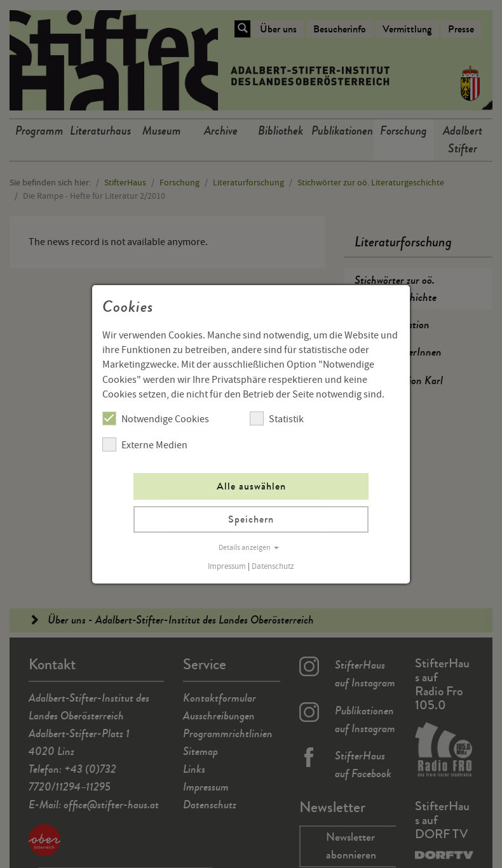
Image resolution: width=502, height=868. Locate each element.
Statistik (277, 418)
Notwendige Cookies (156, 418)
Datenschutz (273, 566)
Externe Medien (145, 444)
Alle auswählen (251, 486)
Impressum (227, 566)
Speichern (251, 519)
